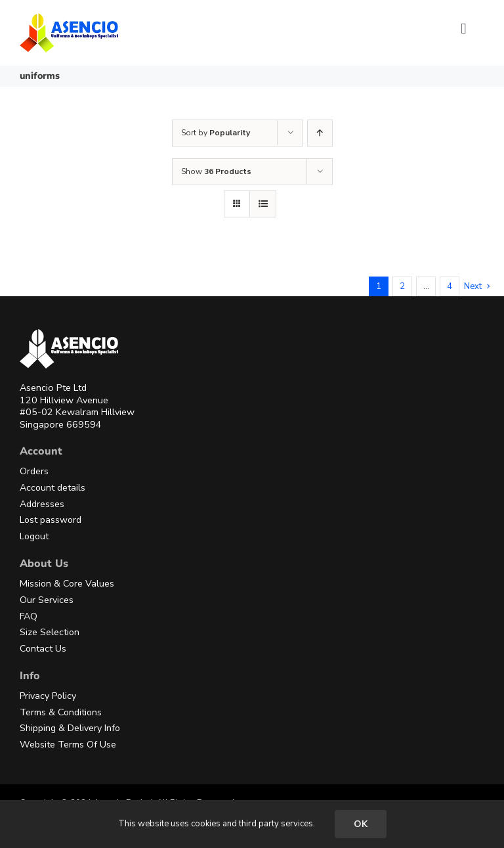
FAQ (29, 616)
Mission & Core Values (67, 584)
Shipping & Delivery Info (70, 728)
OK (361, 824)
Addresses (42, 504)
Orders (34, 471)
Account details (52, 488)
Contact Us (43, 649)
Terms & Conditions (61, 712)
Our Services (47, 600)
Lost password (51, 520)
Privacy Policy (48, 696)
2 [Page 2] (402, 286)
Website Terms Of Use (68, 745)
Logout (34, 536)
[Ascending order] (320, 133)
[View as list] (263, 204)
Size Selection (50, 632)
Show (216, 171)
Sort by (216, 133)
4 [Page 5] (450, 286)
